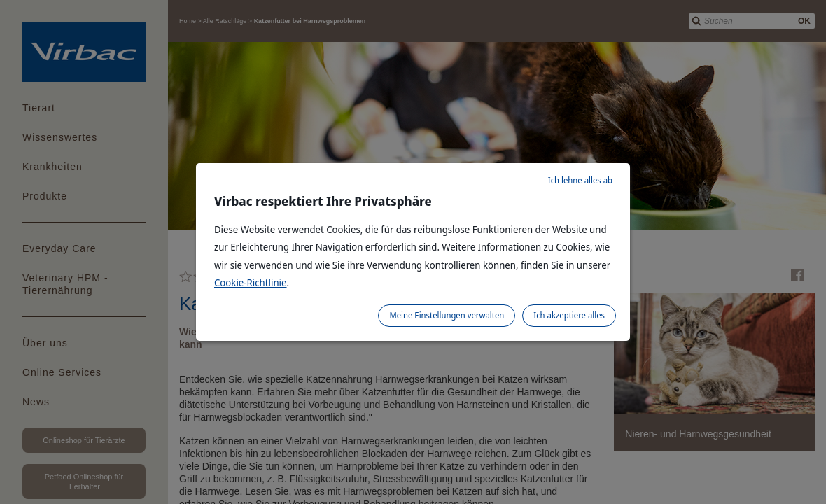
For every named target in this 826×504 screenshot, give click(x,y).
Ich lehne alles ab (580, 180)
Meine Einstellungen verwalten (447, 315)
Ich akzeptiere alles (569, 315)
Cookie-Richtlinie (251, 282)
